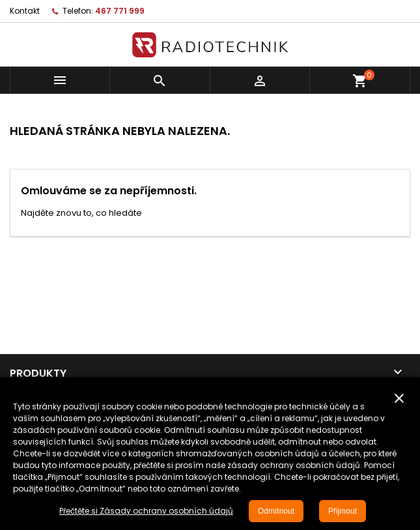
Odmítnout (276, 511)
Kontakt (25, 11)
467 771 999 (120, 11)
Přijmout (343, 511)
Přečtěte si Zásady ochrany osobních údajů (146, 511)
